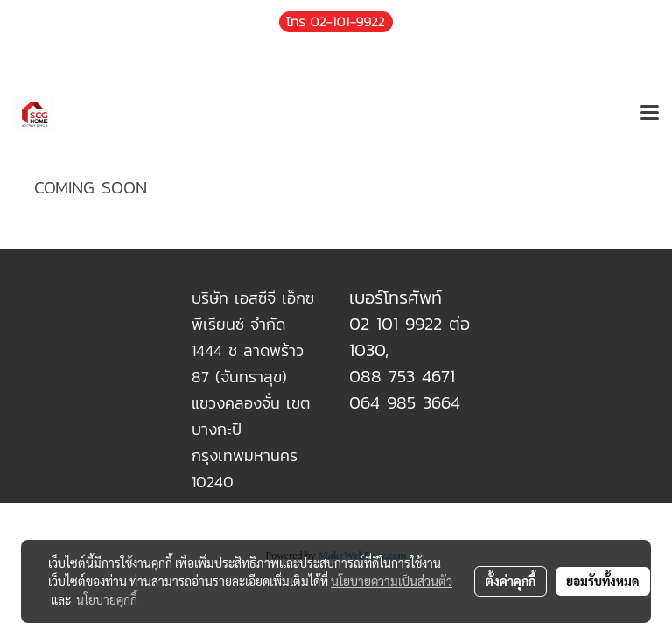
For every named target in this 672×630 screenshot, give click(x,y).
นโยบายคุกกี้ (107, 599)
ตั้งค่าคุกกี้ (511, 581)
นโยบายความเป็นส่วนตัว (392, 581)
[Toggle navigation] (649, 114)
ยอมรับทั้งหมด (603, 581)
